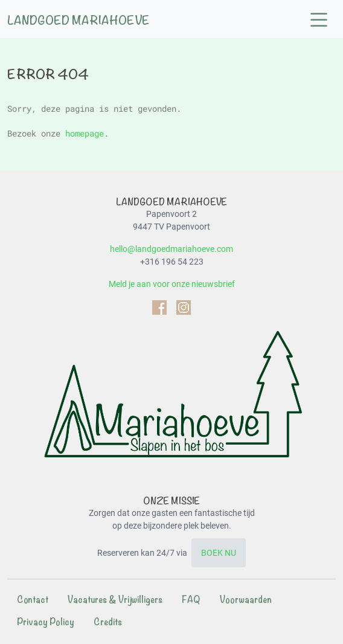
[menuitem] (33, 600)
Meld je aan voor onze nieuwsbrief (172, 284)
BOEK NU (219, 553)
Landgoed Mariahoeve (79, 21)
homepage (85, 133)
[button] (319, 21)
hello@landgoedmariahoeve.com (171, 249)
